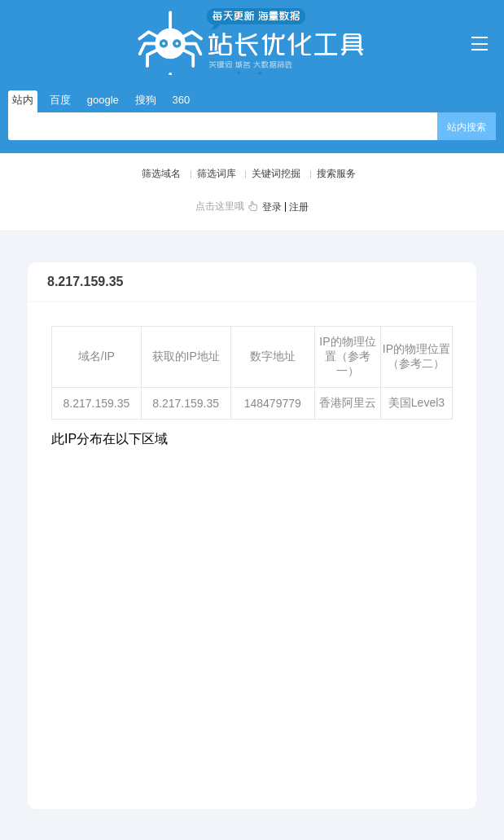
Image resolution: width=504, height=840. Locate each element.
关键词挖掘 (276, 174)
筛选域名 (161, 174)
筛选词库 (217, 174)
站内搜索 (467, 127)
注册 (299, 207)
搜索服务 (336, 174)
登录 (272, 207)
